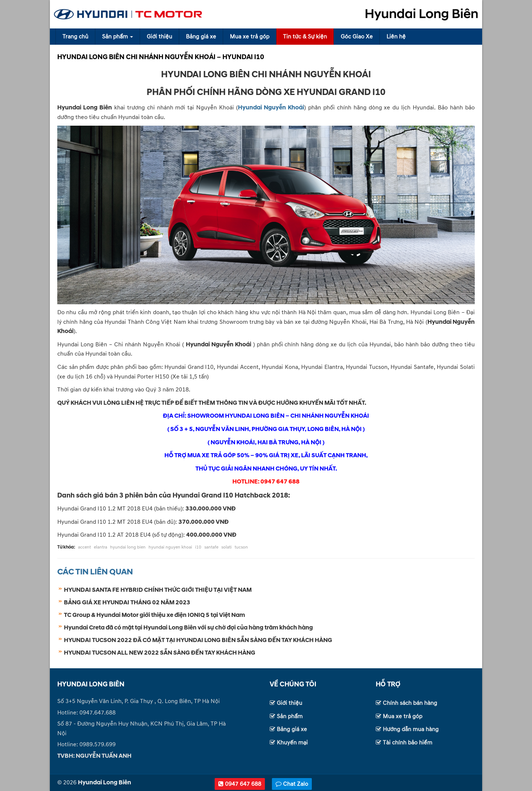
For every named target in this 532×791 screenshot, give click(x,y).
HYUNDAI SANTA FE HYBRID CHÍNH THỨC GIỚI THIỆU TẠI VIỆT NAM (158, 590)
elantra (100, 547)
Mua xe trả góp (250, 37)
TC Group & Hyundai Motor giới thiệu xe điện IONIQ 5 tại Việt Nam (154, 615)
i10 (198, 547)
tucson (241, 547)
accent (84, 547)
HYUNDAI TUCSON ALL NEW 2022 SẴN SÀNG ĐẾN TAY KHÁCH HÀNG (160, 653)
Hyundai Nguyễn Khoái (271, 108)
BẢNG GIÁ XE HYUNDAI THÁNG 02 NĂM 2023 (127, 602)
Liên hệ (396, 37)
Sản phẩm (117, 37)
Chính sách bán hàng (410, 703)
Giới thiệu (159, 37)
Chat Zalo (292, 784)
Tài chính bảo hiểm (407, 743)
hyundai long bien (128, 547)
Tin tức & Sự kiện (305, 37)
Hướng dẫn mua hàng (411, 729)
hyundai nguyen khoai (170, 547)
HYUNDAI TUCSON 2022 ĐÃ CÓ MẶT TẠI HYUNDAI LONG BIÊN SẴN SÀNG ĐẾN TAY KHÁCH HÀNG (198, 640)
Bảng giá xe (201, 37)
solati (226, 547)
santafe (211, 547)
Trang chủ (75, 37)
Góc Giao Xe (357, 37)
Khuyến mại (292, 743)
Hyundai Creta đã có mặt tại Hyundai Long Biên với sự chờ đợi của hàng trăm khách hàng (188, 628)
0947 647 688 (240, 784)
